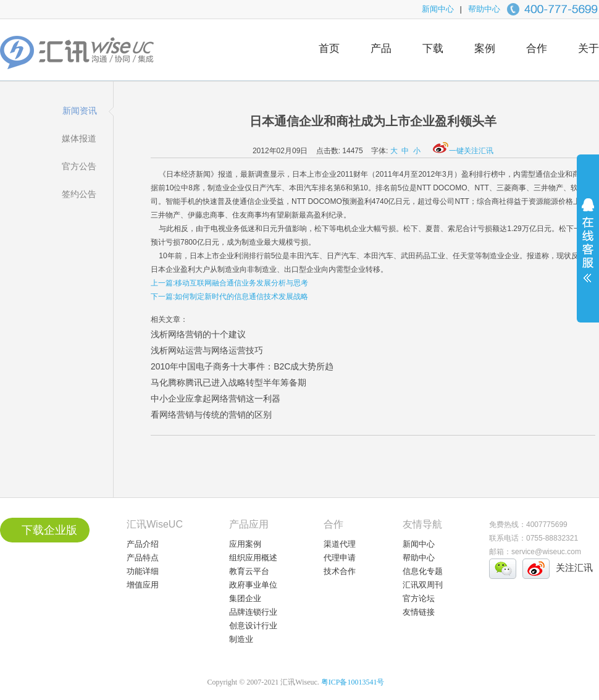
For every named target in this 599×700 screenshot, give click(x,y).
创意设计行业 (253, 626)
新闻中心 (438, 9)
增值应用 (143, 585)
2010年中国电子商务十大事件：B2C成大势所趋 (242, 366)
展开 (588, 248)
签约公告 (79, 194)
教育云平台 (249, 571)
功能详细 (143, 571)
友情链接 (419, 612)
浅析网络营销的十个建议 (198, 334)
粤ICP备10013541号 (353, 682)
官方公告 (79, 166)
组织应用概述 (253, 558)
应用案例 (245, 544)
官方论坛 (419, 598)
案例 (485, 48)
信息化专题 (423, 571)
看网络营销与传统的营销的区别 (211, 415)
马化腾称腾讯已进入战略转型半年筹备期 (228, 382)
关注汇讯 (574, 567)
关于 (589, 48)
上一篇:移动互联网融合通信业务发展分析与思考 (229, 283)
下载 (433, 48)
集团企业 (245, 598)
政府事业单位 (253, 585)
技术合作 (340, 571)
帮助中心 (484, 9)
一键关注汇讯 (463, 151)
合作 (537, 48)
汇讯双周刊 (423, 585)
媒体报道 (79, 138)
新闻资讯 (80, 111)
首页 (329, 48)
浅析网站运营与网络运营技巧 (207, 350)
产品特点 (143, 558)
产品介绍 (143, 544)
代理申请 (340, 558)
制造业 (241, 639)
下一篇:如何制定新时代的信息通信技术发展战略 (229, 297)
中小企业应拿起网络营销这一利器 (216, 398)
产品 (381, 48)
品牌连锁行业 (253, 612)
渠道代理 (340, 544)
